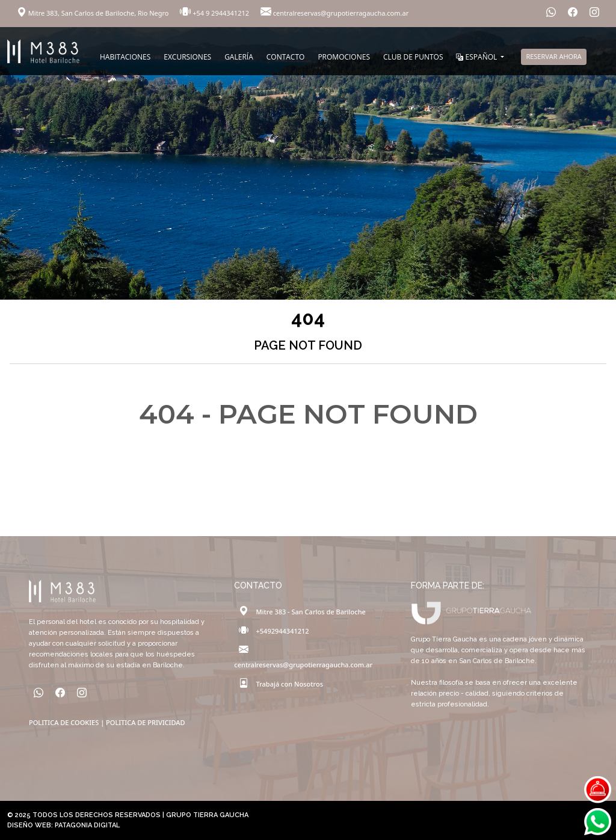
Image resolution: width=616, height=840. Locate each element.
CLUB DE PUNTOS (413, 57)
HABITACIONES (125, 57)
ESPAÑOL (477, 57)
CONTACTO (286, 57)
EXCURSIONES (187, 57)
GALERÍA (239, 57)
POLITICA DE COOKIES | (67, 722)
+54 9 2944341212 (215, 13)
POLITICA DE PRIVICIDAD (145, 722)
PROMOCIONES (344, 57)
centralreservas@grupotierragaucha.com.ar (334, 13)
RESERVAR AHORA (553, 56)
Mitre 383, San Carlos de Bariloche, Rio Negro (94, 13)
